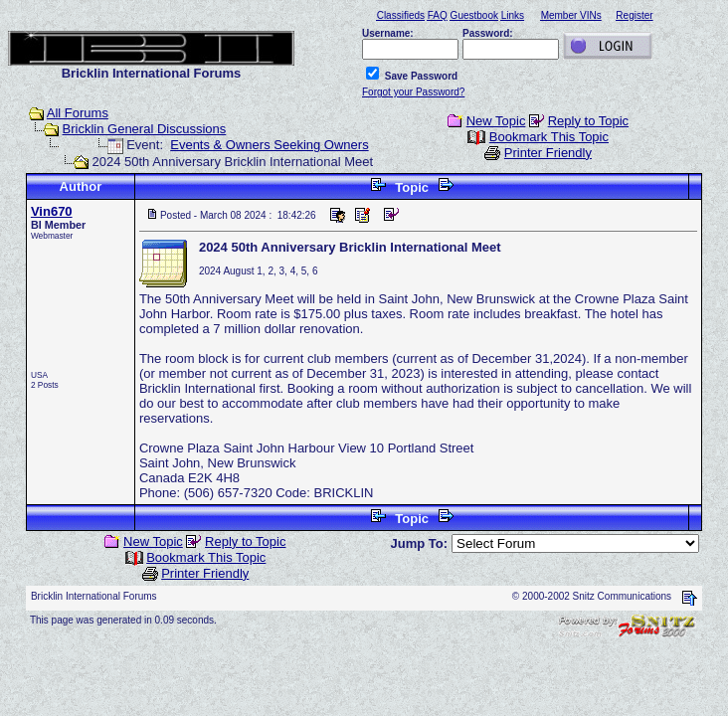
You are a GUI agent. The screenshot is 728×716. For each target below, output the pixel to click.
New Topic (496, 121)
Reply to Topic (588, 121)
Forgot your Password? (413, 92)
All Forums (78, 113)
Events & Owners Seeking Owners (269, 145)
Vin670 (52, 211)
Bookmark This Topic (549, 137)
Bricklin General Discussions (145, 129)
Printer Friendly (548, 153)
